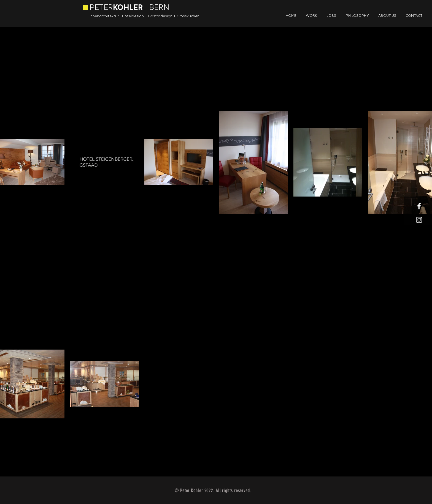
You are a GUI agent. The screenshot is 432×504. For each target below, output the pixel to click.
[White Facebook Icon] (419, 206)
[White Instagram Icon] (419, 220)
